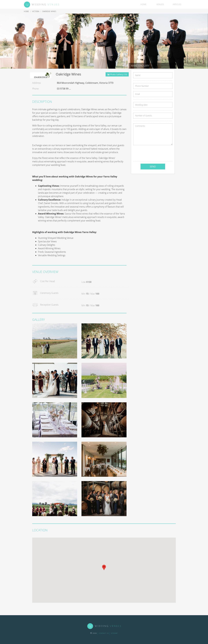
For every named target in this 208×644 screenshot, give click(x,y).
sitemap (114, 633)
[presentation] (155, 153)
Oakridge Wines (49, 11)
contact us (104, 633)
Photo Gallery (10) (117, 74)
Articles (177, 4)
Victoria (36, 11)
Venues (160, 4)
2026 (94, 633)
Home (144, 4)
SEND (153, 167)
